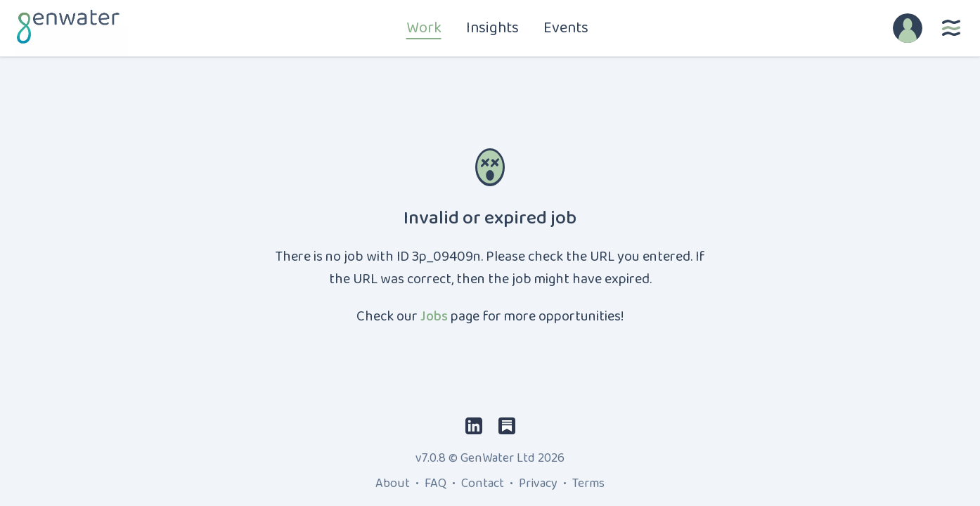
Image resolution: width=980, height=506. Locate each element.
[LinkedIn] (474, 426)
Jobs (434, 316)
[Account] (908, 28)
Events (566, 28)
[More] (951, 28)
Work (424, 28)
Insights (492, 28)
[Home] (66, 28)
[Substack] (507, 426)
